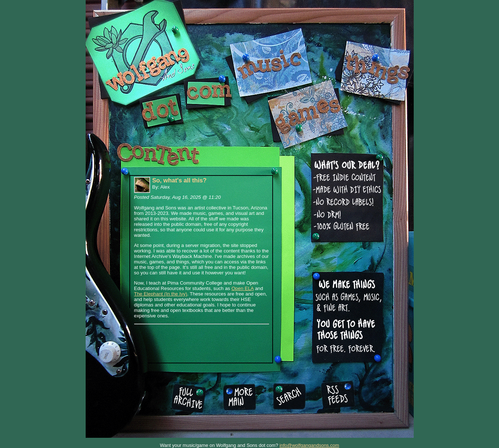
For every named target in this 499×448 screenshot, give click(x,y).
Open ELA (243, 288)
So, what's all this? (180, 180)
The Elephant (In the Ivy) (161, 294)
